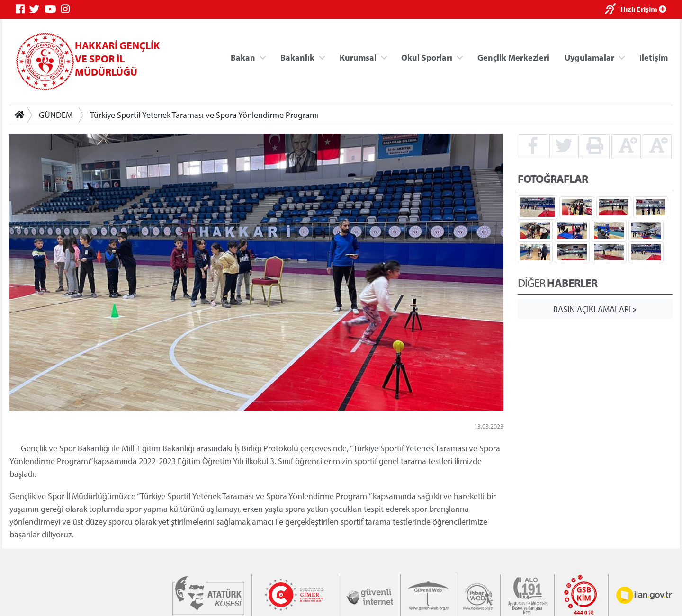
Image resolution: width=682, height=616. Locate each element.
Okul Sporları (427, 57)
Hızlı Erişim (643, 9)
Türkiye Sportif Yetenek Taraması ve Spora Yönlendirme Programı (204, 115)
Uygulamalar (589, 57)
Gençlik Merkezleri (513, 57)
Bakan (243, 57)
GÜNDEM (56, 115)
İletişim (654, 57)
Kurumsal (358, 57)
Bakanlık (297, 57)
